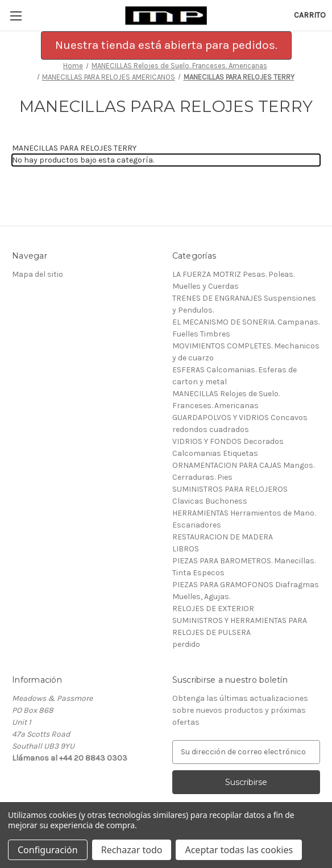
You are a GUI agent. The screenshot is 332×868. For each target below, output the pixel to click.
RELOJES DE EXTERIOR (213, 609)
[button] (166, 45)
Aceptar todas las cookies (239, 850)
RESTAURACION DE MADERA (223, 537)
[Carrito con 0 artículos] (310, 15)
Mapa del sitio (38, 274)
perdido (186, 644)
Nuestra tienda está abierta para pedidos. (166, 45)
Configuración (48, 850)
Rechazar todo (132, 850)
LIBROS (186, 549)
